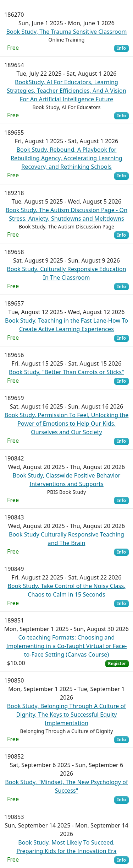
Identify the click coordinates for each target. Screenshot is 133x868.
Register (117, 664)
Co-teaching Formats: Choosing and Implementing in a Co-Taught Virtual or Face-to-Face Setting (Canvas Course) (66, 646)
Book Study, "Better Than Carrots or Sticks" (66, 372)
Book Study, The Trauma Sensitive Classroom (66, 32)
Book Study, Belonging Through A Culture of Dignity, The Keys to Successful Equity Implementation (66, 715)
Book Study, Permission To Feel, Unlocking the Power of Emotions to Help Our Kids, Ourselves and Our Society (67, 424)
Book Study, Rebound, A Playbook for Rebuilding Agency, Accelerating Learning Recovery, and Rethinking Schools (66, 158)
